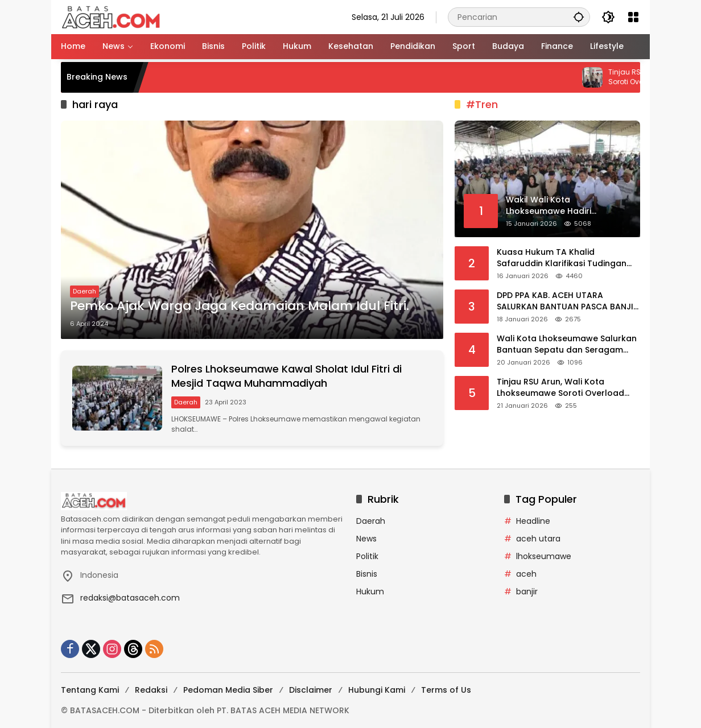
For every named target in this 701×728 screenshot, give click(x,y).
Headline (533, 521)
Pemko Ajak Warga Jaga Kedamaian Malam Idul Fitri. (240, 306)
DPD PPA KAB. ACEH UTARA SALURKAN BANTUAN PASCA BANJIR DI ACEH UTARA (568, 301)
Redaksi (151, 690)
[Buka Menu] (633, 17)
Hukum (370, 591)
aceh (526, 574)
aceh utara (538, 539)
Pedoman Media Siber (228, 690)
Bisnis (367, 574)
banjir (527, 591)
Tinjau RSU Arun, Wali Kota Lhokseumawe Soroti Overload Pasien (560, 388)
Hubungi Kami (377, 690)
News (366, 539)
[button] (579, 17)
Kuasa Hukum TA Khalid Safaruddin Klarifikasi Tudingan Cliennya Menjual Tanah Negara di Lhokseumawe (568, 258)
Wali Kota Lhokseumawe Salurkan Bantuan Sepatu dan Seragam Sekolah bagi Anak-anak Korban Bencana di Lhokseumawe (567, 344)
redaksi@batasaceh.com (130, 598)
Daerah (84, 291)
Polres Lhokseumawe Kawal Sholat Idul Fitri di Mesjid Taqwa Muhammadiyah (286, 376)
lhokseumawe (544, 556)
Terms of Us (446, 690)
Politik (367, 556)
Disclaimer (311, 690)
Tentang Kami (90, 690)
